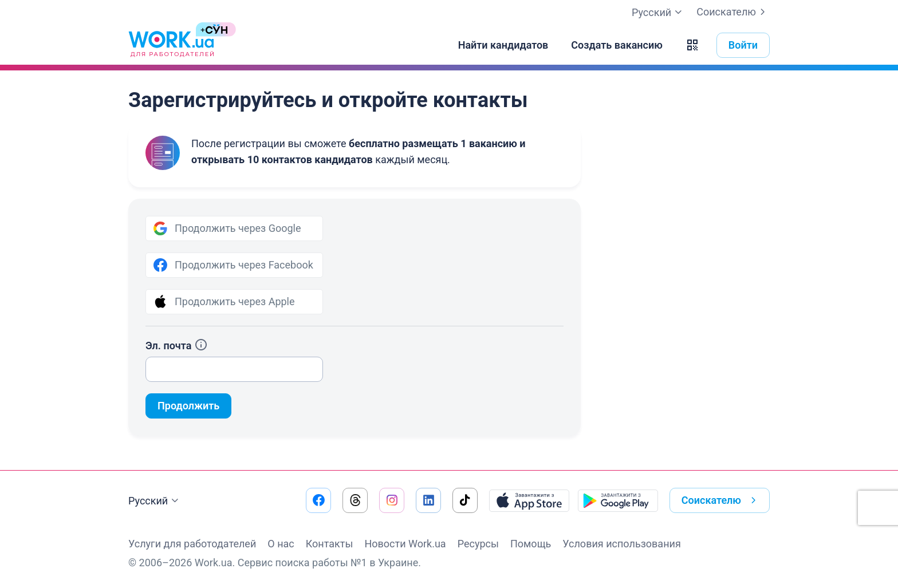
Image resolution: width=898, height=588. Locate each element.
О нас (281, 544)
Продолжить (188, 406)
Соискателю (733, 12)
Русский (155, 501)
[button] (692, 45)
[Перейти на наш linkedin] (428, 500)
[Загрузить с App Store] (529, 500)
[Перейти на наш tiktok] (465, 500)
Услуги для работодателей (192, 544)
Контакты (330, 544)
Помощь (531, 544)
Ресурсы (478, 544)
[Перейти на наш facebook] (318, 500)
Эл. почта (177, 346)
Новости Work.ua (405, 544)
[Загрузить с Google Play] (618, 500)
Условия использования (622, 544)
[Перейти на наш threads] (355, 500)
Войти (743, 45)
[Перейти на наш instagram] (392, 500)
